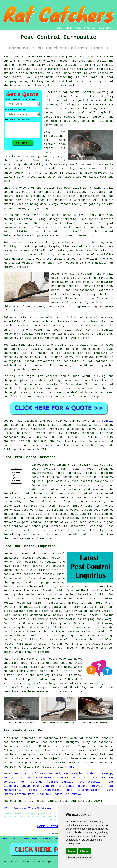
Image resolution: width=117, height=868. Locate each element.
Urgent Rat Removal (68, 794)
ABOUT (79, 28)
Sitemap (6, 839)
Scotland (95, 526)
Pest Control (14, 778)
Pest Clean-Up (39, 794)
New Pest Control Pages (25, 839)
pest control (52, 526)
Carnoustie (105, 421)
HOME (59, 28)
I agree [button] (72, 851)
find (15, 738)
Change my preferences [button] (80, 857)
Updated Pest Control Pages (55, 839)
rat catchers (13, 759)
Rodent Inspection (43, 790)
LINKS (69, 28)
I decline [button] (84, 851)
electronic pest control (72, 514)
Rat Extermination (83, 790)
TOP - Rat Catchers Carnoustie (27, 808)
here (71, 767)
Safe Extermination (71, 778)
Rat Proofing (30, 782)
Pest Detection (90, 782)
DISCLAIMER (106, 28)
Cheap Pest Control (38, 786)
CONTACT (91, 28)
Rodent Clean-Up (99, 774)
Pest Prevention (40, 778)
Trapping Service (59, 782)
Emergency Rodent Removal (81, 786)
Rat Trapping (74, 774)
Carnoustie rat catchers (51, 465)
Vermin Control (25, 774)
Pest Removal (50, 774)
